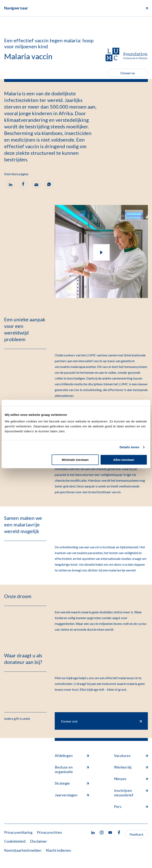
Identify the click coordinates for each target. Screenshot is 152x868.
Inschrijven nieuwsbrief (131, 793)
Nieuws (131, 779)
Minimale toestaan (75, 460)
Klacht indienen (58, 850)
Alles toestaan (124, 460)
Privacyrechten (49, 832)
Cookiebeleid (15, 841)
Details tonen (129, 447)
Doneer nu (128, 73)
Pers (131, 807)
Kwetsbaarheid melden (23, 850)
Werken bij (131, 767)
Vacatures (131, 756)
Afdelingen (72, 756)
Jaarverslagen (72, 795)
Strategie (72, 783)
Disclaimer (39, 841)
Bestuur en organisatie (72, 769)
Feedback (137, 834)
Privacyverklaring (18, 832)
